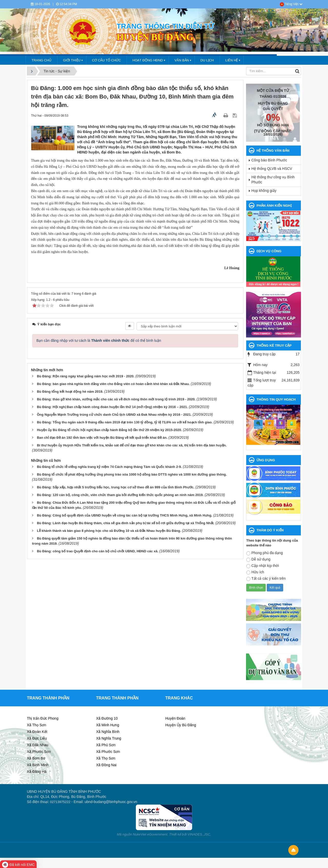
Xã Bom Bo (36, 758)
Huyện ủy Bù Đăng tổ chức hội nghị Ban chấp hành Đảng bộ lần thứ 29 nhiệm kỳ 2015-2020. (109, 430)
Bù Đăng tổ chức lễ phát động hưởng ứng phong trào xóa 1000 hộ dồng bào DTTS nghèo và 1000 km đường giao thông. (132, 474)
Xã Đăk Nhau (38, 745)
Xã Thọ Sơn (37, 725)
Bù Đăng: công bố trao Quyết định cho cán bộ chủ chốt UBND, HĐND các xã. (98, 551)
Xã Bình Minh (38, 765)
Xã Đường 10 (107, 718)
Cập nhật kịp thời (263, 566)
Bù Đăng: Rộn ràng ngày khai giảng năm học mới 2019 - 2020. (86, 376)
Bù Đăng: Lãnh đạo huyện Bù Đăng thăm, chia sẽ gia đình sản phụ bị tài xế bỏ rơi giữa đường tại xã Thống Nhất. (126, 523)
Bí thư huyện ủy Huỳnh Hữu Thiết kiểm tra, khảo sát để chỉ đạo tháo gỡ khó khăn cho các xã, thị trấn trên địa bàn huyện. (132, 445)
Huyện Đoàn (175, 718)
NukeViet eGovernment (150, 834)
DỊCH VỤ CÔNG (269, 251)
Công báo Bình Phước (269, 160)
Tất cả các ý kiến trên (266, 579)
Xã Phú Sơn (106, 745)
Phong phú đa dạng (264, 553)
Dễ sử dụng (258, 559)
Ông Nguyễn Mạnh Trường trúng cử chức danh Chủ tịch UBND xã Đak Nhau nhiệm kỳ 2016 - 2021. (114, 415)
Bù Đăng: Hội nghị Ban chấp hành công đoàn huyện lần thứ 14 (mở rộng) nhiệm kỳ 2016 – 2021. (112, 407)
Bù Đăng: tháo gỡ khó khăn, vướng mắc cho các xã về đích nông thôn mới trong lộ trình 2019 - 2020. (116, 399)
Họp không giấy (264, 191)
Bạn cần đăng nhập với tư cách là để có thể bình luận (99, 340)
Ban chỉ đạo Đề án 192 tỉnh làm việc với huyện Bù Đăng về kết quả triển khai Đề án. (102, 438)
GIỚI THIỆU (72, 60)
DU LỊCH (207, 60)
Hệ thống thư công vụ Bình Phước (273, 180)
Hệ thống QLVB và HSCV (272, 169)
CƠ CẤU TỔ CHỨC (106, 60)
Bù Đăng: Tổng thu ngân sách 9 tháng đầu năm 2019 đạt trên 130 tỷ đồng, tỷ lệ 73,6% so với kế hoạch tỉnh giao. (125, 422)
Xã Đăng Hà (37, 772)
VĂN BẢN (182, 60)
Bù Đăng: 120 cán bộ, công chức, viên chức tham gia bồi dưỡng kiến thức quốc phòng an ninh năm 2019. (120, 495)
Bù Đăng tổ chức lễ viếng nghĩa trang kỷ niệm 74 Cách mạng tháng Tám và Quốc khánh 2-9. (109, 467)
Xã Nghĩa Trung (109, 738)
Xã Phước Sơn (39, 752)
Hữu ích (255, 572)
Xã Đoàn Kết (37, 732)
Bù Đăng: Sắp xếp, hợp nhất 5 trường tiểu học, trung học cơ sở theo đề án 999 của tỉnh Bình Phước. (116, 487)
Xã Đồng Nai (106, 765)
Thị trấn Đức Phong (43, 718)
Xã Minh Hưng (108, 725)
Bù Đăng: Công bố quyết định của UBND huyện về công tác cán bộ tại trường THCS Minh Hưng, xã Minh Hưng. (125, 515)
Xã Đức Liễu (37, 738)
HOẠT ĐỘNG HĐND (148, 60)
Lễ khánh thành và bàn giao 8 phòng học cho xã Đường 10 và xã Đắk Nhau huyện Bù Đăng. (109, 531)
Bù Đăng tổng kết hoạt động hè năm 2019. (70, 392)
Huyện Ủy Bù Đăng (181, 725)
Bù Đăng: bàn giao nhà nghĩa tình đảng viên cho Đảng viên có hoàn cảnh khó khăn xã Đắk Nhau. (113, 384)
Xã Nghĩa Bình (108, 732)
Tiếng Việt (291, 4)
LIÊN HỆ (232, 60)
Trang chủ (42, 60)
